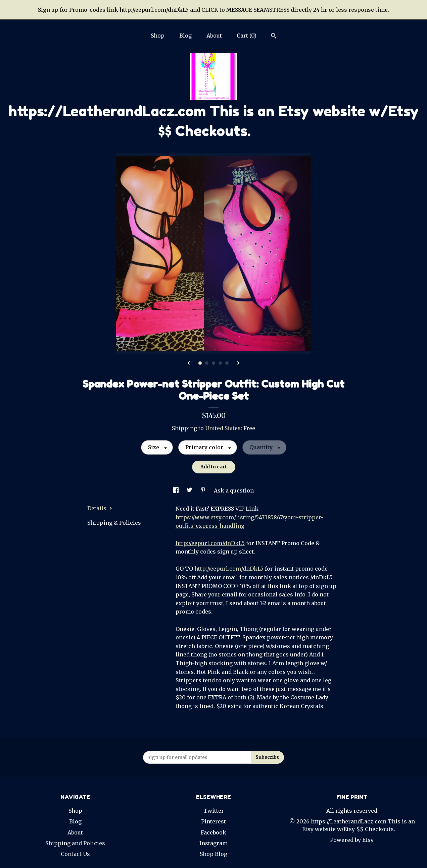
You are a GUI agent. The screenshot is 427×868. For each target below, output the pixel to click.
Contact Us (75, 854)
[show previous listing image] (189, 363)
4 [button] (220, 363)
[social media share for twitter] (190, 490)
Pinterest (213, 821)
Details (100, 508)
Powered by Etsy (352, 840)
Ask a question (234, 490)
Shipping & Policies (114, 523)
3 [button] (213, 363)
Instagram (213, 843)
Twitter (214, 811)
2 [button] (207, 363)
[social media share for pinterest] (204, 490)
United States (223, 428)
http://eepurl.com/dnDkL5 (210, 543)
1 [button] (200, 363)
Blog (185, 36)
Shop (158, 36)
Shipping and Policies (75, 843)
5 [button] (227, 363)
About (214, 36)
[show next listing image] (238, 363)
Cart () (247, 36)
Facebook (213, 832)
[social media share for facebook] (177, 490)
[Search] (274, 37)
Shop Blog (213, 854)
